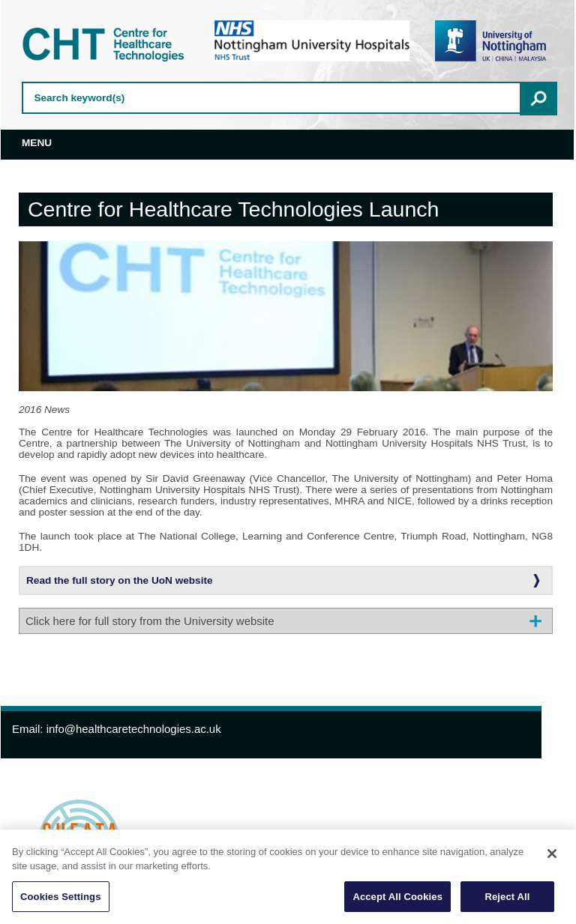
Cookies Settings (61, 900)
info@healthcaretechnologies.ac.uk (134, 729)
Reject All (507, 900)
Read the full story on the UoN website (120, 580)
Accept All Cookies (397, 900)
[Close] (552, 857)
